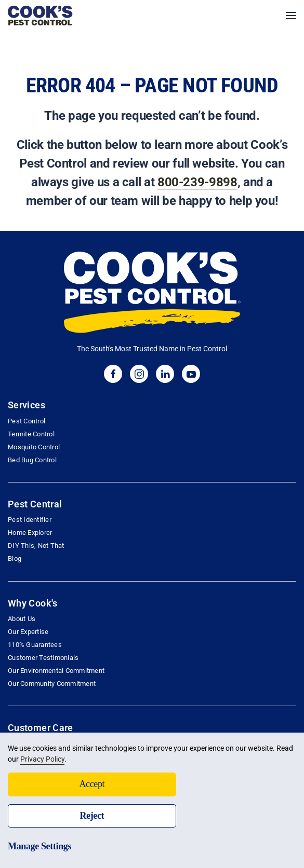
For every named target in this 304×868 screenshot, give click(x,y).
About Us (22, 619)
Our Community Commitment (52, 684)
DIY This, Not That (36, 546)
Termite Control (31, 434)
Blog (15, 559)
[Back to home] (40, 16)
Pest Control (27, 421)
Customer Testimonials (43, 658)
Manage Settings (39, 846)
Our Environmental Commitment (56, 671)
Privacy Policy (42, 759)
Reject (92, 816)
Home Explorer (30, 533)
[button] (291, 16)
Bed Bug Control (32, 460)
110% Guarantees (35, 645)
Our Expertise (28, 632)
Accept (92, 784)
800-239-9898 (197, 182)
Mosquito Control (34, 447)
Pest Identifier (30, 520)
